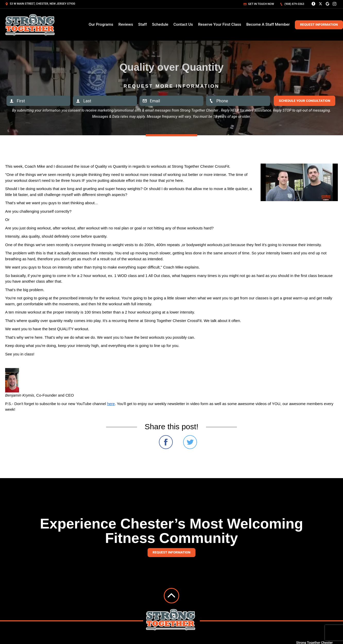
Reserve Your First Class (220, 24)
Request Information (319, 25)
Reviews (126, 24)
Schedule (160, 24)
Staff (143, 24)
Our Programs (101, 24)
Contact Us (183, 24)
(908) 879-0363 (292, 4)
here (111, 404)
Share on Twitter (190, 442)
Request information (172, 552)
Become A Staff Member (268, 24)
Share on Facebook (166, 442)
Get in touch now (259, 4)
